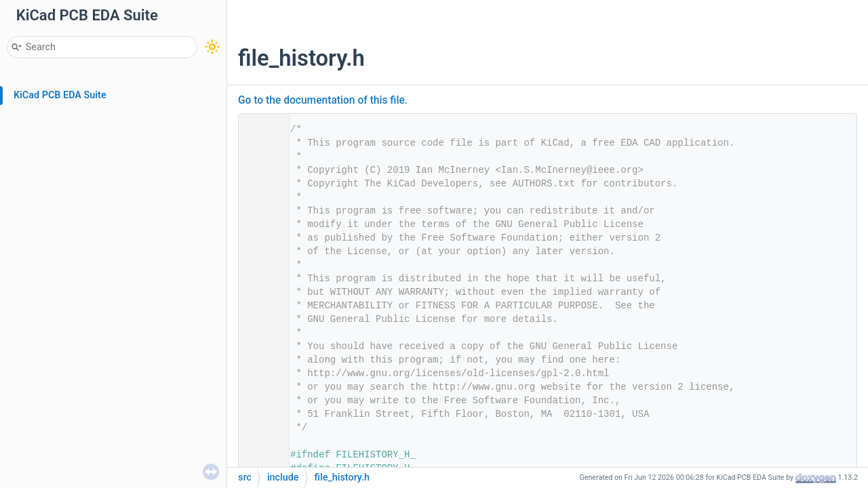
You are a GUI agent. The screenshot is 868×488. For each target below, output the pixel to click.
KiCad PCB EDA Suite (60, 95)
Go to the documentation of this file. (323, 100)
